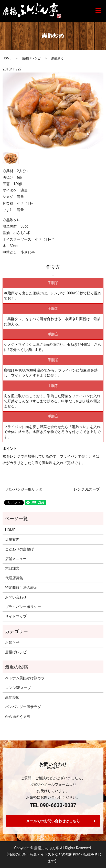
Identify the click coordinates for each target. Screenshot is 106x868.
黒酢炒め (12, 697)
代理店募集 (14, 578)
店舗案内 (12, 539)
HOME (7, 58)
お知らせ (12, 643)
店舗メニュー (16, 559)
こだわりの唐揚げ (19, 549)
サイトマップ (16, 616)
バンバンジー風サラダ (24, 489)
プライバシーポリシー (23, 607)
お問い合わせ (16, 597)
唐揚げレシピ (31, 58)
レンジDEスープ (87, 489)
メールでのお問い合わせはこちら (53, 821)
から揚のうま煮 (18, 717)
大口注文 (12, 568)
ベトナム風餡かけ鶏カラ (25, 678)
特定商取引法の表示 (21, 587)
